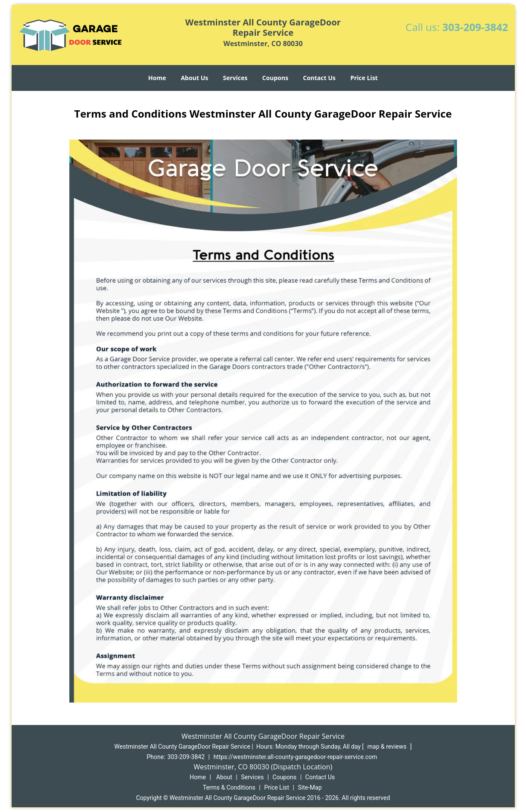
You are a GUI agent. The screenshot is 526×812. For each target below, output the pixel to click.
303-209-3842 (475, 27)
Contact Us (319, 78)
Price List (364, 78)
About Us (195, 78)
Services (235, 78)
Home (157, 78)
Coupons (275, 78)
